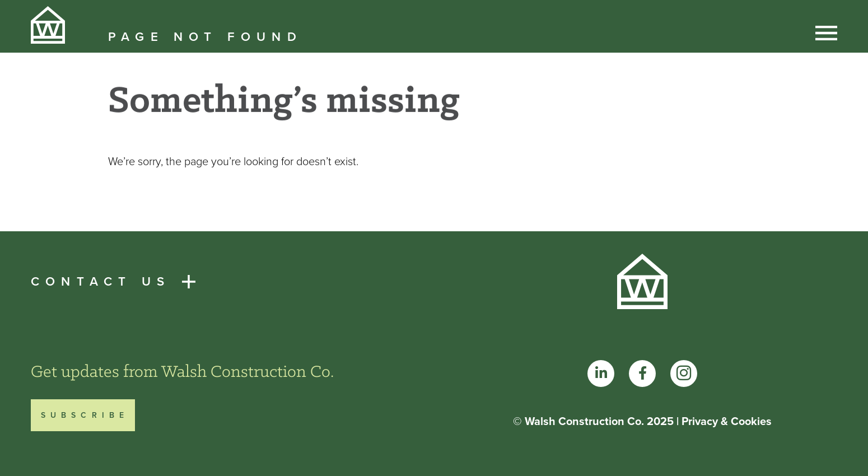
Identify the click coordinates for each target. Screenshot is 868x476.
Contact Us (101, 281)
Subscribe (85, 415)
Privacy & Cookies (727, 421)
